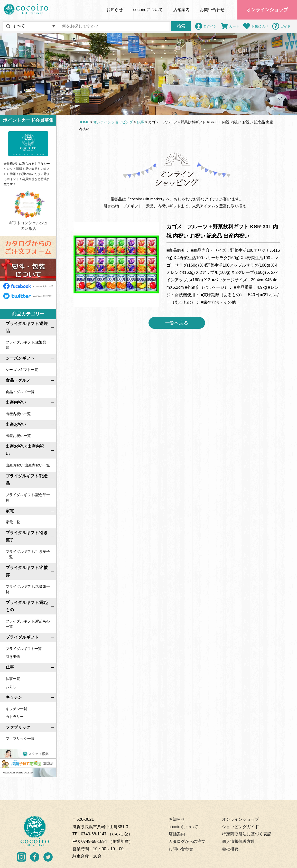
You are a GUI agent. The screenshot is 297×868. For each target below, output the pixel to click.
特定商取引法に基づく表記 (247, 834)
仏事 (10, 667)
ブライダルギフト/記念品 (27, 480)
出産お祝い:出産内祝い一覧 (28, 465)
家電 (10, 511)
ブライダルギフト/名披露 (27, 571)
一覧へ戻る (177, 323)
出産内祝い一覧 (18, 414)
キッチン (14, 697)
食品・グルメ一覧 (20, 392)
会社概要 (230, 849)
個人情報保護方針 (238, 841)
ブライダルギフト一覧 (24, 649)
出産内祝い (16, 402)
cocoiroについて (183, 827)
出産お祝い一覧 (18, 436)
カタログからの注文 (187, 841)
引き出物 (13, 657)
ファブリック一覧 (20, 739)
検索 (181, 26)
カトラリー (15, 716)
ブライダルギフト (22, 637)
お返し (11, 686)
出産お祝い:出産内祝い (25, 450)
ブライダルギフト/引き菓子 (27, 536)
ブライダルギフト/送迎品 (27, 327)
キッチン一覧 (16, 708)
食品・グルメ (18, 380)
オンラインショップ (267, 10)
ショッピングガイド (240, 827)
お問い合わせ (212, 10)
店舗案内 (181, 10)
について (148, 10)
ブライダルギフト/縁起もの (27, 606)
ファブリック (18, 727)
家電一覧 (13, 522)
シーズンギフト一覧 (22, 370)
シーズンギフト (20, 358)
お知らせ (115, 10)
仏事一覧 (13, 678)
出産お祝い (16, 424)
